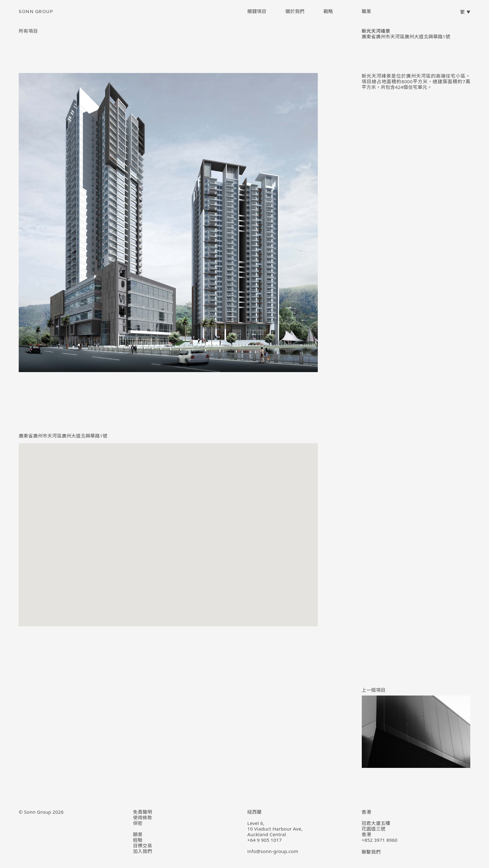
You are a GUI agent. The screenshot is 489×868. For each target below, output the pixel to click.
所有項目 (28, 31)
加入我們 (143, 851)
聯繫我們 (371, 852)
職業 (366, 11)
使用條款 (143, 817)
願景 (138, 834)
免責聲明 (143, 812)
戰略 (328, 11)
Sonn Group (36, 12)
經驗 (138, 840)
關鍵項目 (257, 11)
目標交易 (143, 846)
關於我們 (295, 11)
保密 (138, 823)
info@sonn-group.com (273, 851)
